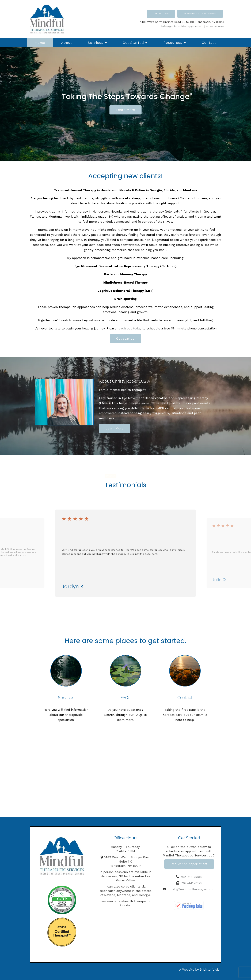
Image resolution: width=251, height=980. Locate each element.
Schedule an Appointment (200, 14)
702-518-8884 (215, 26)
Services (96, 43)
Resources (173, 43)
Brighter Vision (211, 969)
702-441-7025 (192, 883)
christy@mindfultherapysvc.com (182, 26)
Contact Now (161, 14)
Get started (125, 339)
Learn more (125, 110)
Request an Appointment (189, 864)
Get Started (133, 43)
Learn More (115, 428)
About (67, 43)
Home (40, 43)
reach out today (129, 328)
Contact (209, 43)
